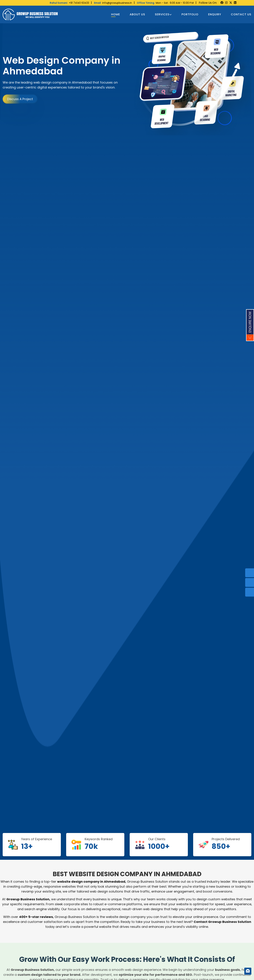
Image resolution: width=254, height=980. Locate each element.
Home (116, 14)
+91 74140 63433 (69, 3)
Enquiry (215, 14)
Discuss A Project (20, 99)
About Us (137, 14)
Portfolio (190, 14)
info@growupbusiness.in (113, 3)
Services (163, 14)
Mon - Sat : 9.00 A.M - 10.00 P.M (165, 3)
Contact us (241, 14)
